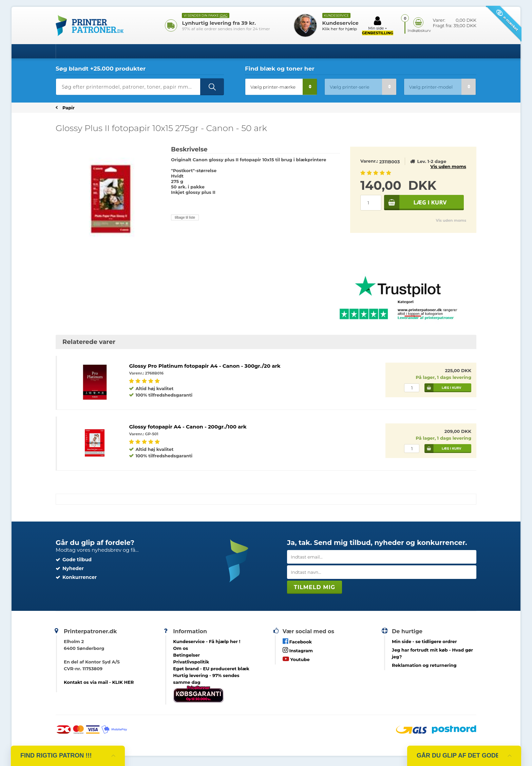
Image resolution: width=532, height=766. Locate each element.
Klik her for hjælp (340, 29)
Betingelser (186, 655)
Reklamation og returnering (424, 665)
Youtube (296, 659)
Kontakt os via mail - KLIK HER (99, 682)
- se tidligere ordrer (424, 641)
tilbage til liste (185, 217)
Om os (180, 648)
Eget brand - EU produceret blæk (211, 669)
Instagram (298, 650)
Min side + (378, 25)
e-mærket (507, 20)
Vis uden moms (448, 166)
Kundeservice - (207, 641)
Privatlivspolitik (191, 662)
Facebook (297, 641)
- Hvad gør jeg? (432, 653)
